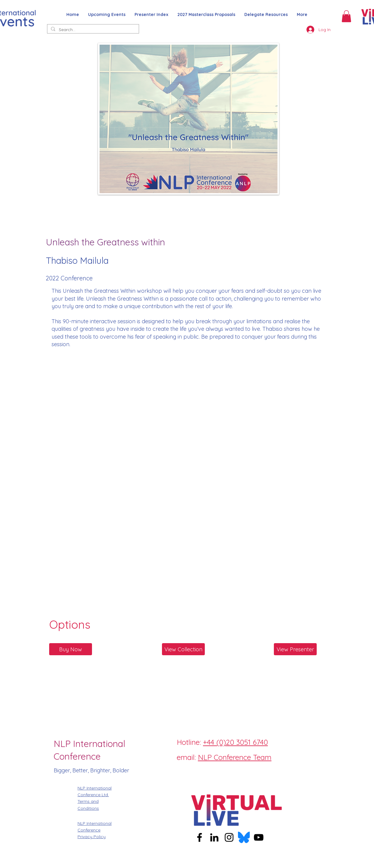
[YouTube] (259, 837)
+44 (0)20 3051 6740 (235, 742)
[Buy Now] (71, 649)
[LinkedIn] (220, 771)
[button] (346, 16)
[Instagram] (193, 771)
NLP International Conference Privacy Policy (95, 830)
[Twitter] (207, 771)
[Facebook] (179, 771)
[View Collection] (183, 649)
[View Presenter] (295, 649)
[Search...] (92, 30)
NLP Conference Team (235, 757)
